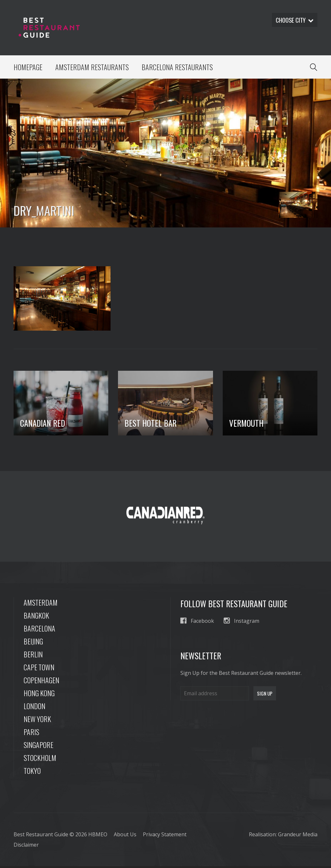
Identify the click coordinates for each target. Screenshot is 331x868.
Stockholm (40, 760)
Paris (31, 734)
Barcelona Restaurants (181, 68)
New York (37, 721)
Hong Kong (39, 695)
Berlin (33, 656)
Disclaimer (26, 847)
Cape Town (39, 669)
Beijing (33, 643)
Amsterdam (41, 604)
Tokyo (32, 773)
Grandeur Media (298, 836)
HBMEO (98, 836)
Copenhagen (41, 682)
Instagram (241, 623)
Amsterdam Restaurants (94, 68)
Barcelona (39, 630)
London (34, 708)
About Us (125, 836)
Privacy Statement (165, 836)
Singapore (38, 747)
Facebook (197, 623)
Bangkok (36, 617)
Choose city (293, 20)
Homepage (28, 68)
